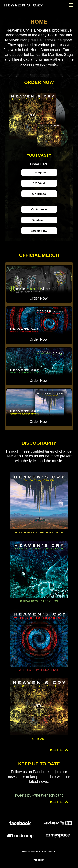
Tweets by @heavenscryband (39, 795)
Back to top (59, 750)
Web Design (39, 860)
